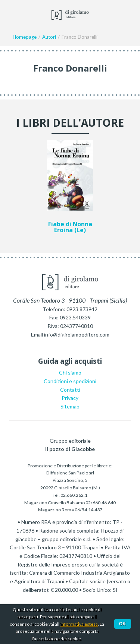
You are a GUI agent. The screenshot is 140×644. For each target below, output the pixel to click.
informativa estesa (79, 624)
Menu (10, 14)
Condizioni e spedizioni (70, 381)
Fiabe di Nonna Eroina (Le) (70, 227)
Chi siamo (70, 372)
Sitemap (70, 406)
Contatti (70, 390)
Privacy (70, 398)
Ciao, (126, 14)
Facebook (27, 14)
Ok (123, 624)
